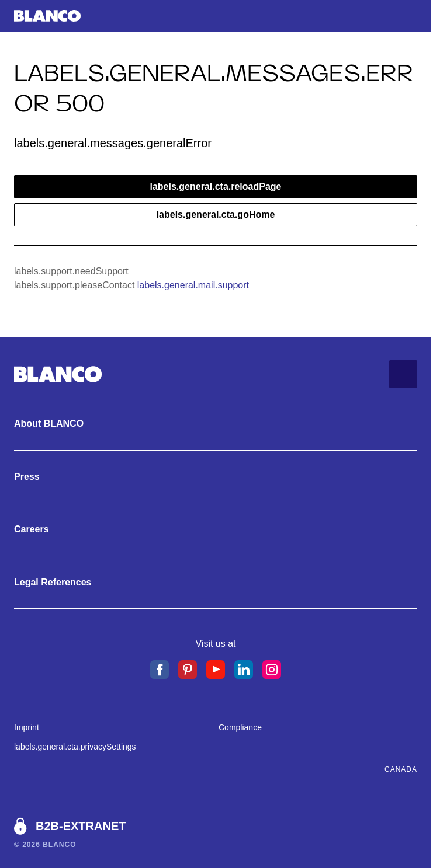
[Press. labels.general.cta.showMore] (216, 477)
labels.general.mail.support (193, 285)
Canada (401, 769)
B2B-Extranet (81, 826)
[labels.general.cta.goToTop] (403, 374)
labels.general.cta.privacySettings (75, 747)
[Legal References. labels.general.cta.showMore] (216, 583)
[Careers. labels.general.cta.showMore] (216, 529)
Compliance (240, 727)
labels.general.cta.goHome (216, 215)
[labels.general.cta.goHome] (47, 16)
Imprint (27, 727)
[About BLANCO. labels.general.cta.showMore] (216, 424)
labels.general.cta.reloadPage (216, 187)
